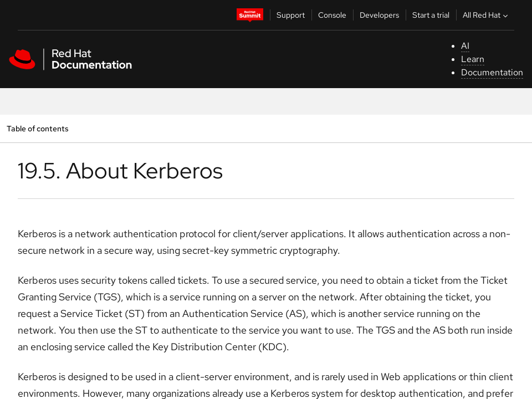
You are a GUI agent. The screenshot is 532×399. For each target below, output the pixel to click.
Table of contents (37, 128)
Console (332, 15)
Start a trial (431, 15)
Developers (379, 15)
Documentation (492, 72)
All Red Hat (487, 15)
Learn (473, 59)
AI (465, 46)
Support (291, 15)
